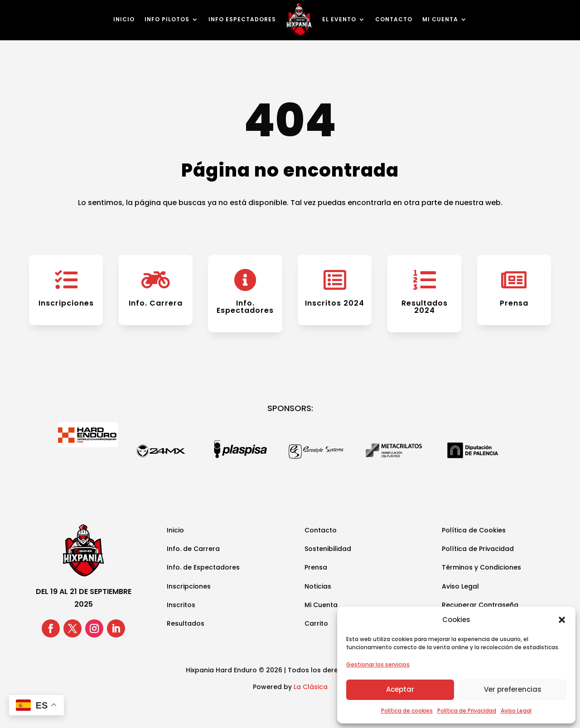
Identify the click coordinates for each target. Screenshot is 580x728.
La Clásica (311, 687)
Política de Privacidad (467, 711)
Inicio (124, 19)
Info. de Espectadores (203, 567)
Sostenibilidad (328, 549)
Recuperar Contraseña (480, 605)
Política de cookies (407, 711)
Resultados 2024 (425, 307)
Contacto (394, 19)
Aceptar (400, 689)
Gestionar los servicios (378, 664)
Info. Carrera (156, 303)
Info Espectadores (242, 19)
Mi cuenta (440, 19)
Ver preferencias (513, 689)
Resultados (186, 623)
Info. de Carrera (193, 549)
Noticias (318, 586)
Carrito (316, 623)
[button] (562, 620)
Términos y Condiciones (481, 567)
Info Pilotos (167, 19)
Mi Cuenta (321, 605)
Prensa (514, 303)
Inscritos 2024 (335, 303)
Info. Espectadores (245, 307)
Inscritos (181, 605)
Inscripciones (66, 303)
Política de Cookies (474, 530)
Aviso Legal (516, 711)
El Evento (339, 19)
